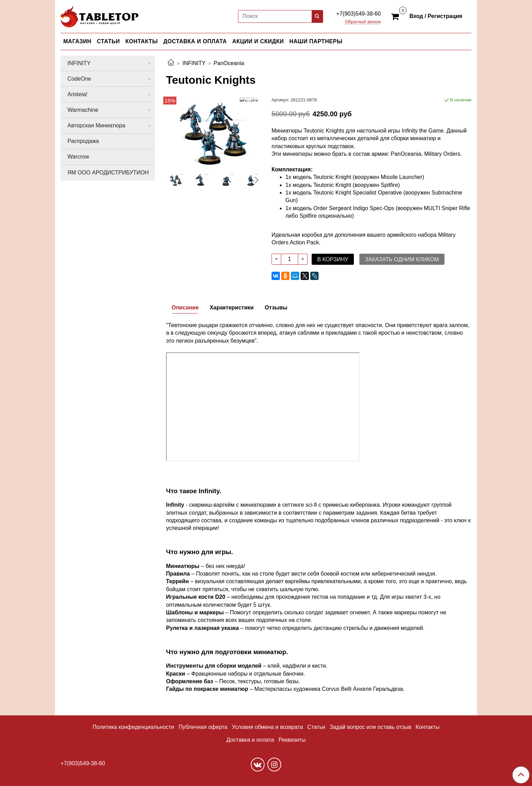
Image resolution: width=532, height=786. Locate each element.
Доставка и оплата (250, 740)
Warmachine (83, 110)
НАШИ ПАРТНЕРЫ (316, 41)
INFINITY (194, 63)
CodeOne (79, 79)
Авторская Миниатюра (96, 125)
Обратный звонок (363, 22)
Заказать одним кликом (402, 259)
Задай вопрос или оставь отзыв (370, 727)
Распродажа (83, 141)
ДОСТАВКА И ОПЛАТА (195, 41)
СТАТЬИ (108, 41)
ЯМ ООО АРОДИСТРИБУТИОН (108, 173)
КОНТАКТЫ (142, 41)
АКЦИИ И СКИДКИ (258, 41)
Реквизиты (292, 740)
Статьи (317, 727)
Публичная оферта (203, 727)
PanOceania (229, 63)
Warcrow (78, 157)
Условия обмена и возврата (267, 727)
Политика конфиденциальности (133, 727)
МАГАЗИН (77, 41)
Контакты (427, 727)
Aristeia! (77, 94)
